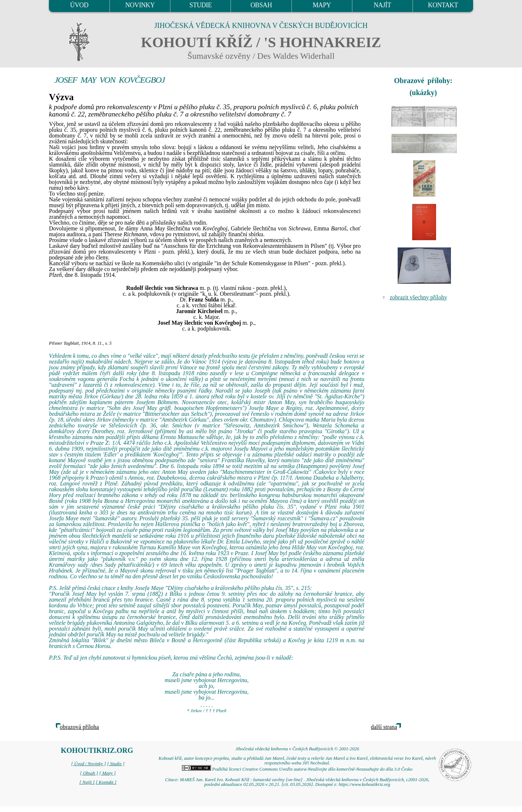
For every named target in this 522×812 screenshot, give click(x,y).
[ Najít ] (87, 782)
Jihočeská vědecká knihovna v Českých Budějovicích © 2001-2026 (297, 749)
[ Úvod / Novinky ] (88, 764)
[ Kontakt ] (106, 782)
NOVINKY (140, 5)
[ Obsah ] (89, 773)
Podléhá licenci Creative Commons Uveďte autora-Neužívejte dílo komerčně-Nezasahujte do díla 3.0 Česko (297, 769)
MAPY (322, 5)
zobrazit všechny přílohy (418, 297)
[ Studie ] (116, 764)
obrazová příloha (79, 727)
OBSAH (261, 5)
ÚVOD (79, 5)
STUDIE (201, 5)
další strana (384, 727)
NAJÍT (382, 5)
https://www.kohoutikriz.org (364, 784)
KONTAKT (443, 5)
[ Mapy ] (108, 773)
